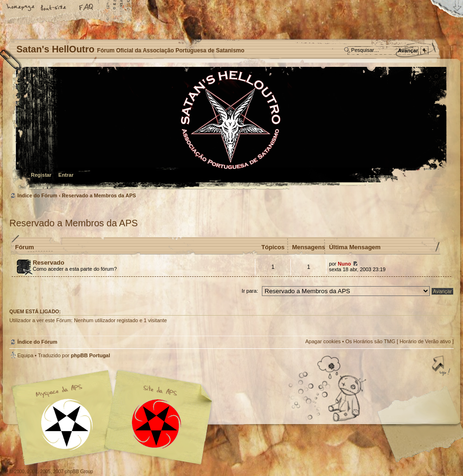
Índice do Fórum (230, 129)
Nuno (344, 264)
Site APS (157, 424)
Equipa (25, 355)
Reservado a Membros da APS (99, 195)
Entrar (66, 175)
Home (21, 8)
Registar (41, 175)
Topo (442, 367)
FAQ (87, 8)
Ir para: (250, 291)
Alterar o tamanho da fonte (54, 8)
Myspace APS (115, 418)
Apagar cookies (323, 341)
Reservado (48, 263)
